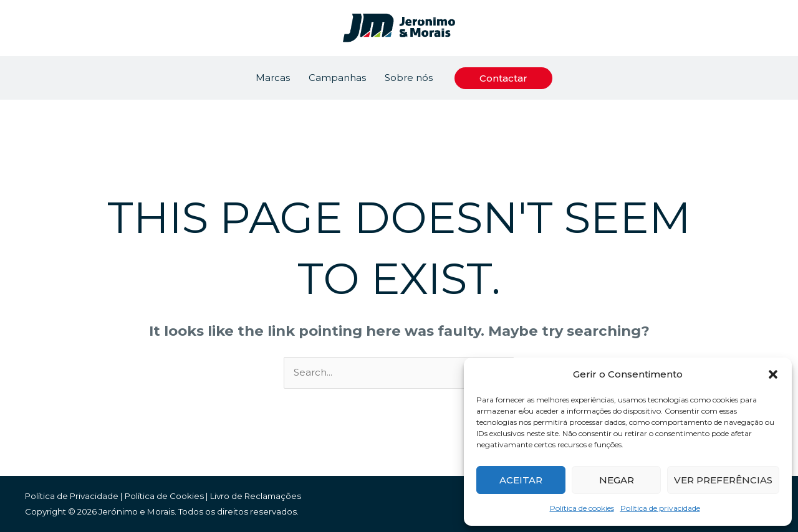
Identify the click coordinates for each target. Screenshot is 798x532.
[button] (773, 374)
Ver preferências (723, 480)
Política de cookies (582, 508)
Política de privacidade (660, 508)
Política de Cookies (164, 496)
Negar (617, 480)
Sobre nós (409, 78)
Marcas (273, 78)
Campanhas (337, 78)
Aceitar (521, 480)
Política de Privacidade (72, 496)
